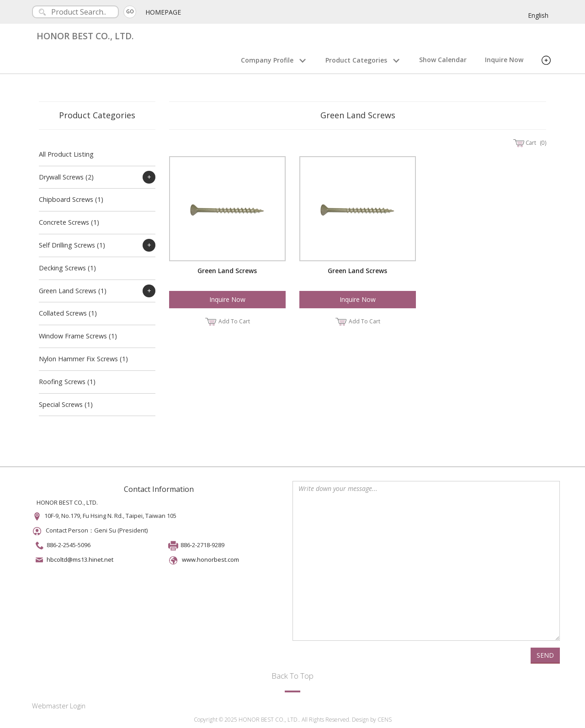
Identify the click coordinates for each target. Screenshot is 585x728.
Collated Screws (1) (68, 313)
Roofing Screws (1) (67, 382)
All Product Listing (66, 154)
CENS (385, 720)
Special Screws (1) (66, 404)
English (538, 15)
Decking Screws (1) (67, 268)
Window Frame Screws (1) (78, 336)
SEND (545, 655)
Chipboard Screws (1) (71, 199)
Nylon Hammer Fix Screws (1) (83, 359)
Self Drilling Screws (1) (72, 245)
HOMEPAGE (163, 12)
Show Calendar (443, 60)
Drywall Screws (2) (66, 177)
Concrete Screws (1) (69, 222)
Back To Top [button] (292, 676)
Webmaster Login (59, 706)
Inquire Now (504, 60)
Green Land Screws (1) (73, 291)
